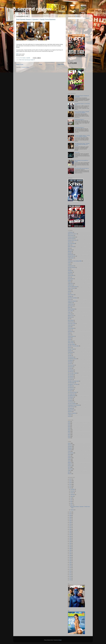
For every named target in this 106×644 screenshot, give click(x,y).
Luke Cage (70, 314)
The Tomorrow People (72, 392)
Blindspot (70, 251)
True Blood (70, 400)
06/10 (69, 431)
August (72, 496)
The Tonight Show (71, 394)
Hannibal (70, 291)
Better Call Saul (71, 247)
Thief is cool (77, 152)
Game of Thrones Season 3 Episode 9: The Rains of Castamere (82, 112)
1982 (70, 561)
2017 (70, 479)
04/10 (69, 428)
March (72, 505)
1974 (70, 575)
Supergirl (70, 351)
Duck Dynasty (27, 60)
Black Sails (70, 250)
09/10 (20, 60)
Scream (69, 335)
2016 (70, 481)
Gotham (69, 290)
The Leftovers (71, 376)
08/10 (69, 435)
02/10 (69, 425)
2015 (70, 483)
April (71, 503)
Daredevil (70, 271)
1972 (70, 578)
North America (71, 322)
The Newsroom (71, 387)
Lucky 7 (69, 312)
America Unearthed (72, 237)
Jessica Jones (71, 304)
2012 (23, 60)
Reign (69, 333)
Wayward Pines (71, 410)
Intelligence (70, 303)
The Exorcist (70, 367)
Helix (69, 293)
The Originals (71, 389)
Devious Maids (71, 275)
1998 (70, 533)
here (81, 29)
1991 (70, 545)
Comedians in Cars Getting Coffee (75, 261)
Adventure (70, 445)
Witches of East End (72, 413)
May (71, 501)
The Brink (70, 363)
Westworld (70, 412)
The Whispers (71, 397)
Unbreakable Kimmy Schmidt (74, 405)
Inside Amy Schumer (72, 301)
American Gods (71, 239)
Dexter (69, 277)
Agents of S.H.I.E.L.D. (72, 234)
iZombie (69, 416)
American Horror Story (72, 240)
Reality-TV (33, 60)
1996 (70, 536)
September (73, 495)
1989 (70, 549)
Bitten (69, 248)
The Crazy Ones (71, 365)
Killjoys (69, 307)
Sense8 (69, 340)
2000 (70, 529)
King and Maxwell (71, 309)
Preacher (70, 330)
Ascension (70, 242)
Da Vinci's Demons (72, 267)
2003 (70, 526)
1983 (70, 559)
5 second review (32, 9)
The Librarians (71, 378)
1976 (70, 571)
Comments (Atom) (25, 67)
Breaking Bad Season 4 (79, 120)
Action (69, 443)
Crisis (69, 264)
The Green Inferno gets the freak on (82, 168)
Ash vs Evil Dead (71, 243)
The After (70, 356)
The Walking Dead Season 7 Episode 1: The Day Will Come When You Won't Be (82, 144)
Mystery (69, 462)
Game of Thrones (71, 288)
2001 (70, 528)
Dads (69, 269)
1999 (70, 531)
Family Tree (70, 285)
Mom (69, 319)
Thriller (69, 471)
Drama (69, 454)
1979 (70, 566)
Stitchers (70, 347)
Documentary (71, 453)
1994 (70, 540)
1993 (70, 542)
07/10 (69, 433)
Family (69, 456)
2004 (70, 524)
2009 (70, 515)
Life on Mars (70, 311)
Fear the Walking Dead (72, 287)
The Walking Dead (72, 396)
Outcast (69, 327)
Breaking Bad (71, 255)
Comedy (70, 450)
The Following (71, 370)
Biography (70, 448)
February (72, 510)
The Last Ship (71, 375)
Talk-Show (70, 469)
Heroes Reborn (71, 295)
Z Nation (70, 415)
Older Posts (61, 64)
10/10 (69, 438)
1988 (70, 550)
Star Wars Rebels (71, 344)
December (73, 489)
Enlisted (69, 280)
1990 (70, 547)
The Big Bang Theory (72, 359)
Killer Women (71, 306)
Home (40, 64)
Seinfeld (70, 338)
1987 (70, 552)
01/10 (69, 423)
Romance (70, 466)
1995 (70, 538)
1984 (70, 557)
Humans (70, 299)
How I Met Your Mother (72, 298)
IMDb (17, 54)
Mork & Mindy (71, 320)
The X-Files (70, 399)
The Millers (70, 386)
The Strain (70, 391)
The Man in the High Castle (73, 381)
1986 (70, 554)
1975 (70, 573)
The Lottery (70, 380)
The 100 (70, 354)
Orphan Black (71, 325)
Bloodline (70, 253)
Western (70, 474)
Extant (69, 282)
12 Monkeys (70, 232)
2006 (70, 521)
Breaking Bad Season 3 (79, 128)
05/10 (69, 430)
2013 (70, 486)
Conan (69, 263)
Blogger (60, 640)
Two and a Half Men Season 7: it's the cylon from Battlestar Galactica (82, 136)
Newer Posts (20, 64)
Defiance (70, 274)
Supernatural (70, 352)
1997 (70, 535)
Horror (69, 461)
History (69, 459)
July (71, 498)
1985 (70, 556)
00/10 (69, 422)
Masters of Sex (71, 315)
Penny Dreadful (71, 328)
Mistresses (70, 317)
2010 (70, 514)
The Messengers (71, 383)
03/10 (69, 427)
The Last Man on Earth (72, 373)
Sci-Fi (69, 467)
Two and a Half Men (72, 404)
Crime (69, 451)
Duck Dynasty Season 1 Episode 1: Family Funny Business (36, 19)
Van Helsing (70, 408)
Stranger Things (71, 349)
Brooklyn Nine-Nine (72, 256)
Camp (69, 259)
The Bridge (70, 362)
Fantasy (69, 458)
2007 (70, 519)
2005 (70, 522)
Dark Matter (70, 272)
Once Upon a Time (72, 323)
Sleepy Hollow (71, 343)
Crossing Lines (71, 266)
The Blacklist (70, 360)
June (71, 500)
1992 (70, 543)
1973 (70, 576)
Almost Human (71, 235)
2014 (70, 484)
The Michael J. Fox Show (73, 384)
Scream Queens (71, 336)
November (73, 491)
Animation (70, 446)
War (69, 472)
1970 (70, 580)
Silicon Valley (71, 341)
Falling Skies (70, 283)
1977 (70, 569)
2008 (70, 517)
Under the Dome (71, 407)
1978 (70, 568)
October (72, 493)
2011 (70, 512)
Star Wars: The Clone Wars (73, 346)
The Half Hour (71, 372)
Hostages (70, 296)
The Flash (70, 368)
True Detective (71, 402)
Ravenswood (70, 331)
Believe (69, 245)
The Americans (71, 357)
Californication (71, 258)
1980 (70, 564)
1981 (70, 562)
